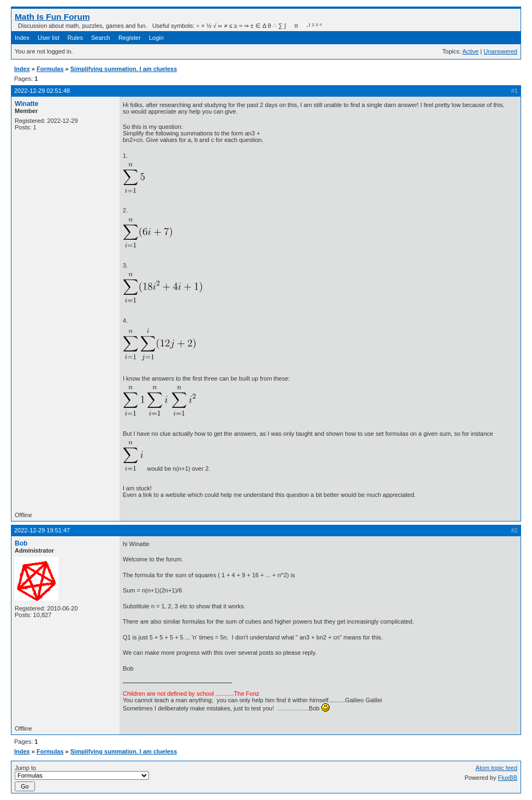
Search (101, 38)
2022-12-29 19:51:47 (42, 530)
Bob (21, 543)
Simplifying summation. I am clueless (124, 69)
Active (470, 51)
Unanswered (500, 51)
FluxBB (508, 778)
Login (156, 38)
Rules (75, 38)
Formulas (50, 69)
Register (130, 38)
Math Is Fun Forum (52, 17)
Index (22, 38)
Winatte (26, 104)
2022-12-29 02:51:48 (42, 91)
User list (49, 38)
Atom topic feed (497, 768)
